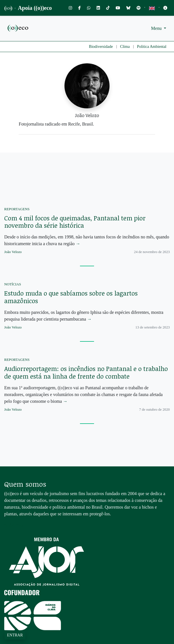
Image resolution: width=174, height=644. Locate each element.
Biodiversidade (101, 47)
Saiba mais (14, 525)
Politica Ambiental (152, 47)
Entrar (15, 635)
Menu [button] (157, 28)
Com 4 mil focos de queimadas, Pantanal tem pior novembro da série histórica (75, 222)
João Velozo (13, 252)
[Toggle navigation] (165, 8)
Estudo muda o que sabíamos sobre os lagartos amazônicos (71, 297)
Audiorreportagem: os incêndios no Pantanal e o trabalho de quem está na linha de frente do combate (86, 372)
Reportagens (17, 209)
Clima (125, 47)
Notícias (13, 284)
